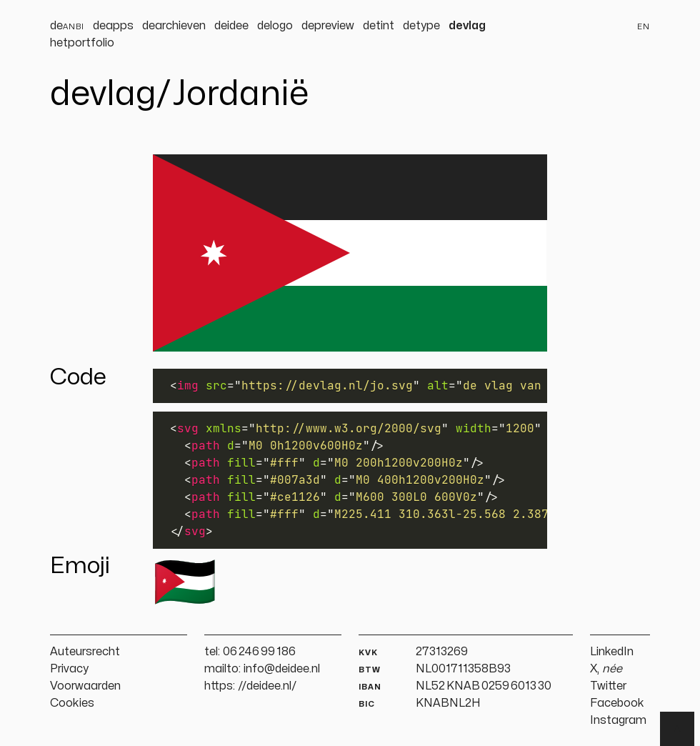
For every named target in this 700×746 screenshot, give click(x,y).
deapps (113, 26)
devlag (467, 26)
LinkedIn (612, 652)
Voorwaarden (85, 686)
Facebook (617, 703)
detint (379, 26)
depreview (328, 26)
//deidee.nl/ (267, 686)
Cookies (72, 703)
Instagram (618, 720)
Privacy (69, 669)
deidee (231, 26)
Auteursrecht (85, 652)
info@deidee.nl (282, 669)
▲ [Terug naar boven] (677, 729)
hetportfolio (82, 43)
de (67, 26)
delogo (275, 26)
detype (421, 26)
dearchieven (174, 26)
